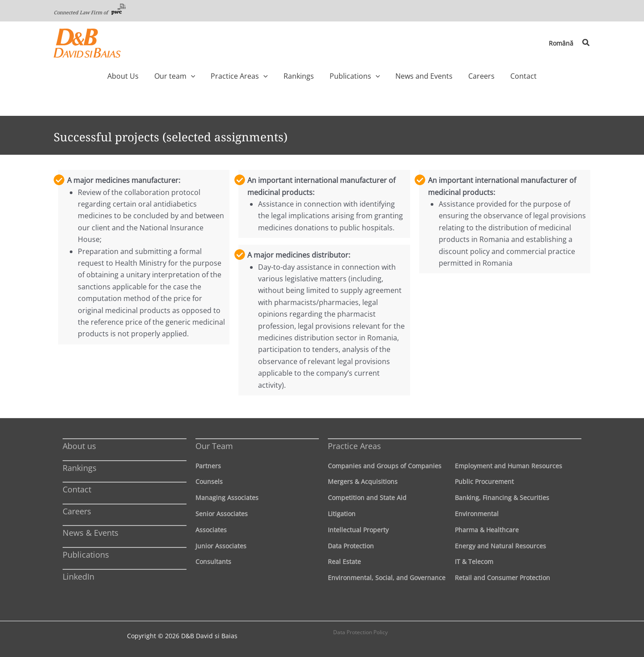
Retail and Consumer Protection (502, 578)
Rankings (80, 468)
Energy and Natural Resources (500, 546)
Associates (211, 530)
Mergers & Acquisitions (363, 481)
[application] (208, 76)
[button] (586, 43)
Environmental (477, 514)
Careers (77, 511)
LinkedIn (78, 576)
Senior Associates (222, 514)
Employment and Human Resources (508, 466)
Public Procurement (484, 481)
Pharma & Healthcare (487, 530)
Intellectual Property (358, 530)
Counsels (209, 481)
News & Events (91, 533)
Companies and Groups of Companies (385, 466)
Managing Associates (227, 498)
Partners (208, 466)
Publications (86, 555)
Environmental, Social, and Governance (387, 578)
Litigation (342, 514)
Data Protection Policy (360, 632)
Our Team (214, 446)
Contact (77, 489)
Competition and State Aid (367, 498)
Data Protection (351, 546)
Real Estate (344, 562)
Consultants (213, 562)
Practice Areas (354, 446)
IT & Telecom (474, 562)
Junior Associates (221, 546)
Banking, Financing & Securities (502, 498)
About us (79, 446)
